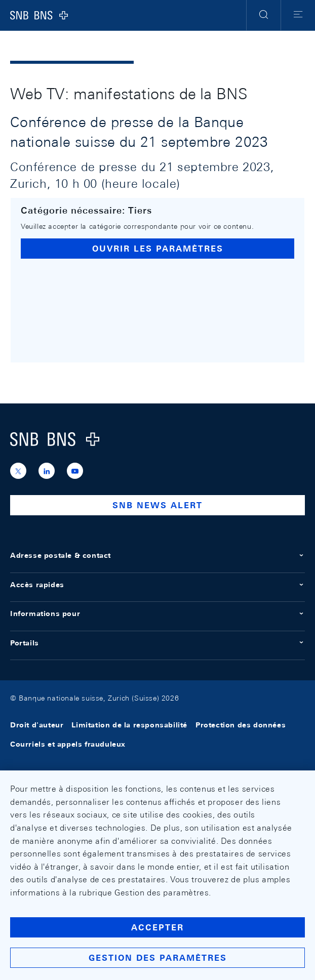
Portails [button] (158, 643)
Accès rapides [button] (158, 585)
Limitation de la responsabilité (129, 725)
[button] (264, 15)
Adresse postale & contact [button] (158, 555)
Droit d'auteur (37, 725)
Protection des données (241, 725)
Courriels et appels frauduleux (68, 745)
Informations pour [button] (158, 614)
